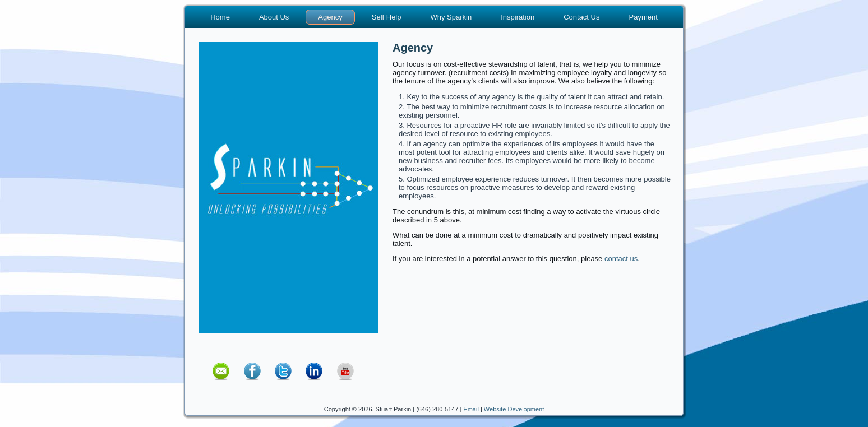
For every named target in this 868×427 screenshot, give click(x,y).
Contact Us (581, 17)
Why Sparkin (451, 17)
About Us (274, 17)
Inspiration (518, 17)
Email (471, 409)
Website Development (514, 409)
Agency (330, 17)
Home (220, 17)
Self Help (387, 17)
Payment (643, 17)
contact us (621, 259)
